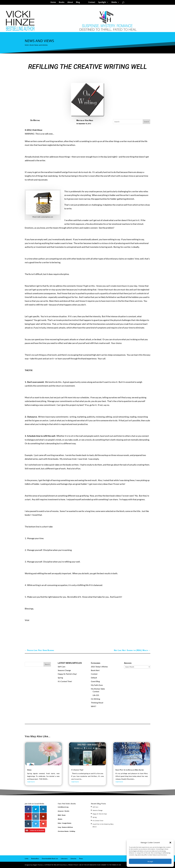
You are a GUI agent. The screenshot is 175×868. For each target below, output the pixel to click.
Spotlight (101, 3)
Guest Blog (95, 681)
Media (113, 3)
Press (81, 859)
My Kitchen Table (98, 689)
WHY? (93, 706)
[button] (170, 843)
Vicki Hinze (89, 120)
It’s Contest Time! (65, 681)
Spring (60, 678)
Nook (64, 815)
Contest (94, 674)
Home (54, 3)
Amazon (61, 811)
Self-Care (62, 667)
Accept (150, 861)
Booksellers (35, 859)
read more (31, 782)
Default (94, 678)
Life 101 (96, 695)
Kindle (67, 811)
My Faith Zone (97, 685)
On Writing (35, 120)
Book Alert (95, 670)
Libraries (73, 859)
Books (62, 3)
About (71, 3)
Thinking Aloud (97, 703)
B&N (59, 815)
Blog (79, 3)
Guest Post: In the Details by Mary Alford (130, 770)
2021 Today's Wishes (99, 667)
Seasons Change (64, 670)
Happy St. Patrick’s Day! (67, 674)
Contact (91, 3)
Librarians (64, 859)
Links (27, 859)
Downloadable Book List (50, 859)
